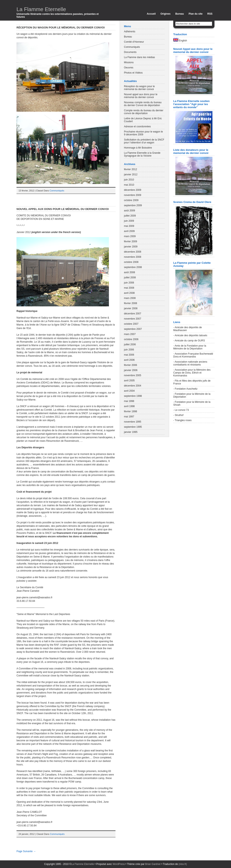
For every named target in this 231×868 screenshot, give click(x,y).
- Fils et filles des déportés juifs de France (192, 382)
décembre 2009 (133, 190)
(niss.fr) (183, 864)
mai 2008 (129, 288)
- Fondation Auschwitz (185, 389)
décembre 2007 (133, 314)
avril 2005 (129, 381)
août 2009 (129, 211)
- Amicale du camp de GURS (189, 341)
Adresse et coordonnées (137, 127)
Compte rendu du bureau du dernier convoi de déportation (144, 112)
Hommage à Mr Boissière (138, 148)
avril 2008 (129, 293)
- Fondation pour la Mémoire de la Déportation (192, 395)
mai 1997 (129, 417)
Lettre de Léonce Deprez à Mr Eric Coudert (143, 120)
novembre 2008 (133, 257)
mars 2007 (130, 334)
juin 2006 (129, 350)
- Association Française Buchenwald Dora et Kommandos (193, 355)
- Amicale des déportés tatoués (190, 335)
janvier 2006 (131, 370)
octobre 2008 (131, 262)
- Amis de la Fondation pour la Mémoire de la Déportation (190, 347)
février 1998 (130, 411)
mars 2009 (130, 236)
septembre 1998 (133, 396)
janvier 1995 (131, 432)
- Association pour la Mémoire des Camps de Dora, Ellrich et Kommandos (192, 373)
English (180, 40)
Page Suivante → (26, 851)
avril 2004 (129, 391)
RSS (210, 14)
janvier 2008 (131, 308)
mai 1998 (129, 401)
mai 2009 (129, 226)
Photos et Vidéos (133, 73)
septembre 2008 (133, 267)
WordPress (119, 864)
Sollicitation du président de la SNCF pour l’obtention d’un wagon (144, 141)
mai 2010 (129, 185)
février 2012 (130, 169)
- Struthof (178, 415)
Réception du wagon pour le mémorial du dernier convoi (61, 28)
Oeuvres (129, 68)
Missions (129, 62)
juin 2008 (129, 283)
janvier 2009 (131, 247)
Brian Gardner (153, 864)
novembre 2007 (133, 319)
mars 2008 (130, 298)
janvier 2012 (131, 175)
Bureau (180, 14)
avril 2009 (129, 231)
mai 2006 (129, 355)
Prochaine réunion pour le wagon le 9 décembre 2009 (143, 133)
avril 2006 (129, 360)
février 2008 (130, 303)
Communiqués (57, 191)
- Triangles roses (182, 420)
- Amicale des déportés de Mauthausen (188, 329)
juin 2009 (129, 221)
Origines (166, 14)
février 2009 (130, 241)
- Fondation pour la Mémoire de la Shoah (192, 403)
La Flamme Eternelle (41, 9)
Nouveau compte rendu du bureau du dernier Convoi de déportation (143, 104)
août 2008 (129, 272)
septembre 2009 (133, 205)
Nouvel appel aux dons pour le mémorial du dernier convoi (63, 209)
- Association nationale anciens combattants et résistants (190, 363)
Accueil (151, 14)
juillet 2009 (130, 216)
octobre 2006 (131, 339)
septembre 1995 (133, 427)
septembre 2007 (133, 329)
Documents (130, 52)
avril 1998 (129, 406)
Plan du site (196, 14)
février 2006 (130, 365)
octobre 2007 (131, 324)
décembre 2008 (133, 252)
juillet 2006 (130, 344)
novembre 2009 (133, 195)
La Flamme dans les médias (139, 57)
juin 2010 (129, 180)
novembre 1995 (133, 422)
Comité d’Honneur (134, 42)
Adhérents (130, 32)
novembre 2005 (133, 375)
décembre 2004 (133, 386)
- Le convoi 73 (181, 410)
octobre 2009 (131, 200)
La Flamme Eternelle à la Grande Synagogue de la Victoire (142, 154)
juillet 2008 (130, 278)
